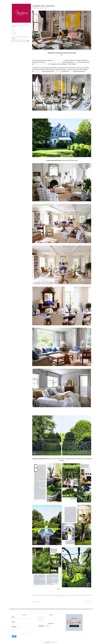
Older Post (88, 602)
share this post (61, 596)
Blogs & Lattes (54, 643)
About (13, 31)
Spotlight (14, 34)
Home (13, 29)
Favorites (14, 33)
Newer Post (36, 602)
